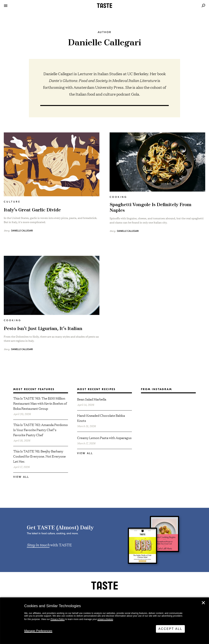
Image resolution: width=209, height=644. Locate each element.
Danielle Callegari (22, 231)
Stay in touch (38, 545)
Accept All (170, 629)
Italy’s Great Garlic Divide (32, 210)
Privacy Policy (58, 619)
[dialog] (104, 621)
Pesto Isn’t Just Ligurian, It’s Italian (43, 329)
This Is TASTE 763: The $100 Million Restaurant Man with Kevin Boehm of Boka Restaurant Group (40, 403)
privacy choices (105, 619)
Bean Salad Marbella (92, 399)
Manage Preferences (38, 631)
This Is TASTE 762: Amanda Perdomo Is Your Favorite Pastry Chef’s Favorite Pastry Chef (41, 430)
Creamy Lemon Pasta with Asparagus (104, 438)
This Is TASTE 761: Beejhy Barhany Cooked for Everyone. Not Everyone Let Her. (39, 456)
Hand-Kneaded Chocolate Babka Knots (101, 418)
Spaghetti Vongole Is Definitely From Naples (151, 208)
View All (21, 477)
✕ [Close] (203, 603)
